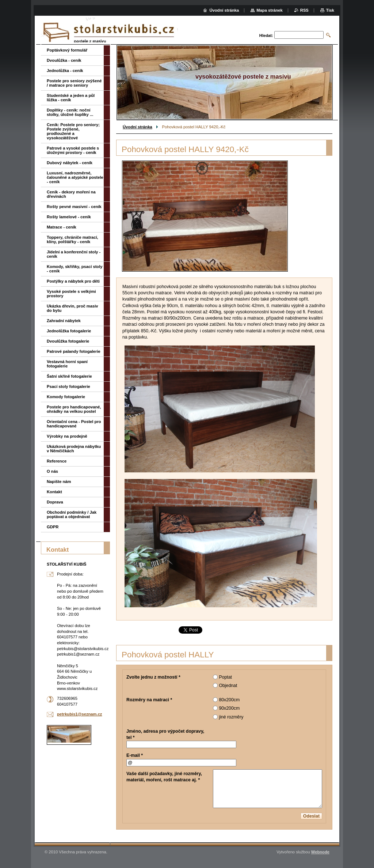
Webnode (320, 852)
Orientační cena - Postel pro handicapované (74, 424)
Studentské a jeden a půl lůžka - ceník (71, 98)
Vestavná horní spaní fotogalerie (67, 364)
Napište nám (59, 482)
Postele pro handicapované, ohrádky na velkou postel (74, 409)
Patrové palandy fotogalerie (74, 351)
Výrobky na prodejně (67, 436)
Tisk (330, 10)
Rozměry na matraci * (149, 700)
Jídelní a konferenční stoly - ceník (74, 254)
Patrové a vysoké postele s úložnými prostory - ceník (73, 150)
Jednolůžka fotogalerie (69, 331)
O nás (52, 471)
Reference (57, 461)
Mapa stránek (270, 10)
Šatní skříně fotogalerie (69, 376)
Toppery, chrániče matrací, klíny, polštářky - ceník (72, 239)
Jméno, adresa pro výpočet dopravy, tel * (165, 734)
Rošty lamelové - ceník (69, 217)
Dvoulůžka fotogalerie (68, 341)
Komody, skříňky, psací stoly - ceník (75, 269)
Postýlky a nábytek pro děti (73, 281)
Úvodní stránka (138, 127)
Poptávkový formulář (67, 50)
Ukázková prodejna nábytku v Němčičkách (74, 449)
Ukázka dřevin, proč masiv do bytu (72, 308)
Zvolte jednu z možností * (153, 677)
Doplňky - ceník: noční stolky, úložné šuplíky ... (70, 112)
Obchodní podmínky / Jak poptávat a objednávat (72, 514)
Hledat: (266, 35)
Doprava (55, 502)
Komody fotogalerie (66, 397)
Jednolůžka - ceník (65, 71)
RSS (304, 10)
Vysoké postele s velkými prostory (71, 294)
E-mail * (135, 755)
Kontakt (54, 492)
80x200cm (229, 700)
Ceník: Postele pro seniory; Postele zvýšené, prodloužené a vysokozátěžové (73, 131)
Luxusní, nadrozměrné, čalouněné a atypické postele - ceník (75, 177)
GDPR (53, 527)
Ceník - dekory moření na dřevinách (71, 194)
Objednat (228, 686)
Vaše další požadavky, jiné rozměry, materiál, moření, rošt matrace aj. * (164, 777)
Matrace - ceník (62, 227)
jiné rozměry (231, 717)
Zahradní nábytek (64, 321)
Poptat (225, 677)
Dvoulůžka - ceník (64, 60)
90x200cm (229, 708)
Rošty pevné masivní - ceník (74, 207)
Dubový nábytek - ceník (70, 163)
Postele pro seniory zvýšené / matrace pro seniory (74, 83)
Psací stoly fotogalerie (68, 386)
